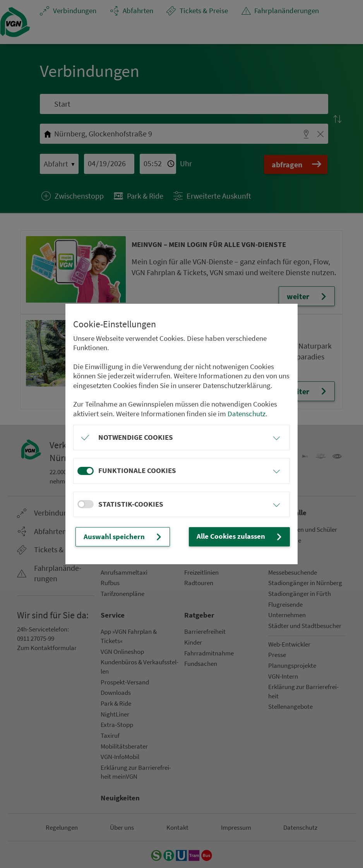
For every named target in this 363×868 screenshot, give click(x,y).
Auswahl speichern (123, 537)
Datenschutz (247, 414)
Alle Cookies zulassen (240, 537)
